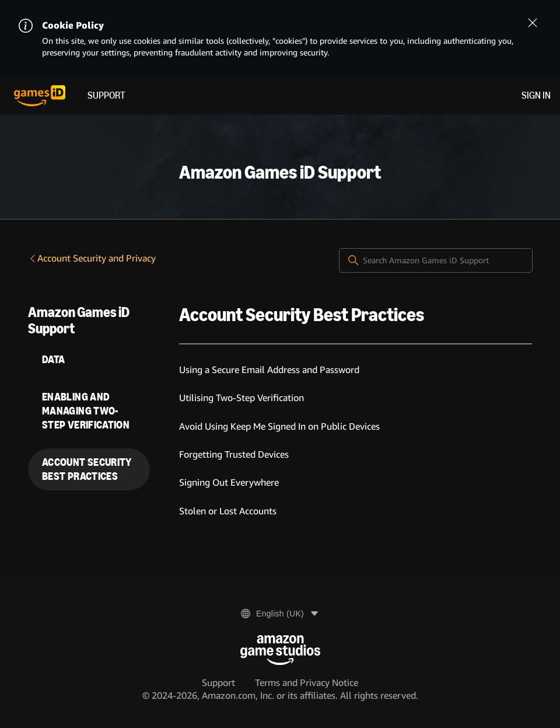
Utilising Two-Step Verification (242, 398)
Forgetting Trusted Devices (234, 454)
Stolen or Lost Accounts (228, 511)
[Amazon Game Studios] (280, 650)
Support (106, 95)
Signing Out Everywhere (229, 483)
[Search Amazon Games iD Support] (436, 260)
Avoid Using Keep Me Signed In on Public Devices (279, 426)
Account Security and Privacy (92, 258)
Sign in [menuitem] (536, 95)
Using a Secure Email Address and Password (269, 370)
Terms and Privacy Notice (307, 683)
